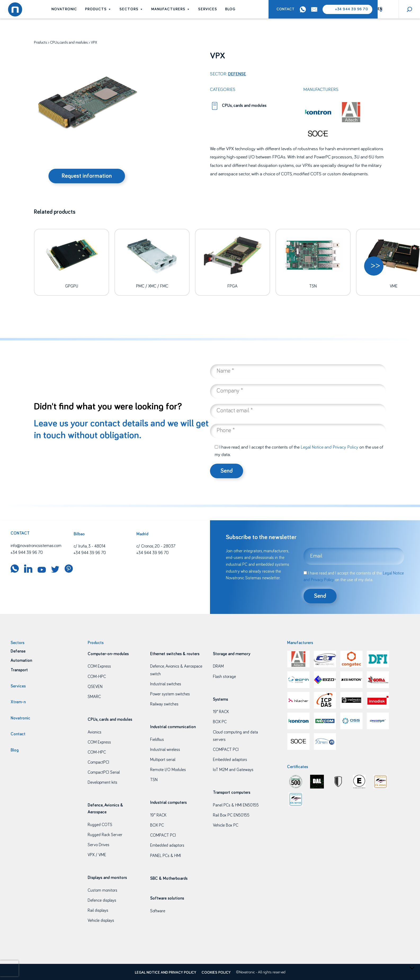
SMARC (94, 697)
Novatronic (64, 9)
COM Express (99, 666)
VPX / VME (97, 855)
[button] (374, 266)
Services (208, 9)
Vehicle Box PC (226, 825)
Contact (285, 9)
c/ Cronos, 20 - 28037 (156, 546)
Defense (237, 74)
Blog (230, 9)
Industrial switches (166, 684)
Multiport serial (163, 760)
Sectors (131, 9)
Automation (21, 660)
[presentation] (9, 968)
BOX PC (157, 825)
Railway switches (164, 704)
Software (158, 911)
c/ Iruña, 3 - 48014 (90, 546)
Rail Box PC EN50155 (231, 815)
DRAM (218, 666)
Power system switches (170, 694)
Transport (19, 670)
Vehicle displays (101, 920)
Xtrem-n (18, 702)
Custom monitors (102, 890)
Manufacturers (171, 9)
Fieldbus (157, 740)
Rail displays (98, 910)
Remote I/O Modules (168, 770)
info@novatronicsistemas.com (36, 546)
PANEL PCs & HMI (166, 856)
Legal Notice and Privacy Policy (329, 447)
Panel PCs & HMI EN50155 (236, 805)
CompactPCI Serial (104, 772)
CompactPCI (98, 762)
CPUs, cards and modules (69, 43)
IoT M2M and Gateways (233, 770)
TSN (154, 780)
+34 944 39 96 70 (351, 9)
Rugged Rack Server (105, 835)
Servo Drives (99, 845)
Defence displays (102, 900)
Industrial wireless (165, 750)
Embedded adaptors (167, 845)
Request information (87, 176)
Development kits (102, 782)
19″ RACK (158, 815)
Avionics (95, 732)
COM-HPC (97, 677)
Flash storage (224, 677)
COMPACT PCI (163, 835)
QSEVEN (95, 687)
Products (98, 9)
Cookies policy (216, 973)
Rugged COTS (100, 825)
